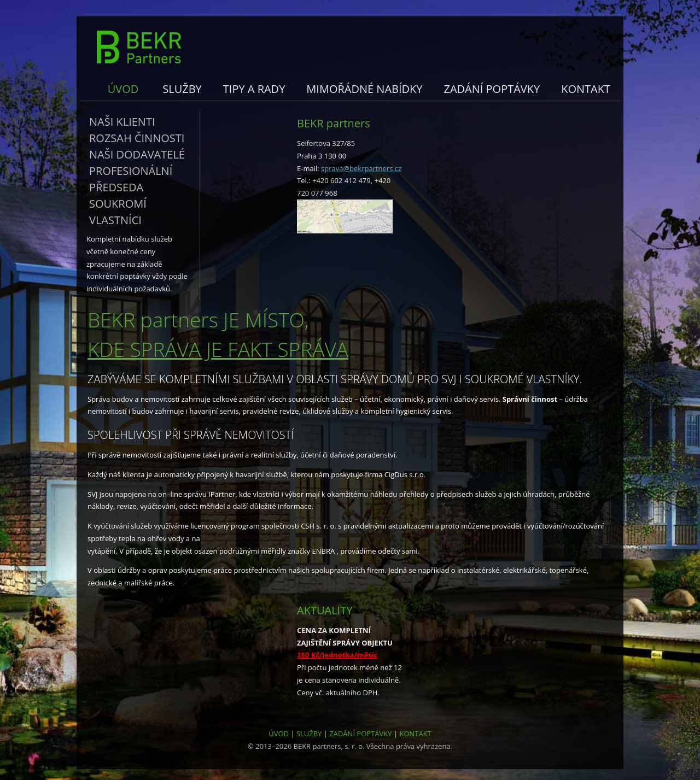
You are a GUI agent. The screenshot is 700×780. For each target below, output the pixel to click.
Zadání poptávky (492, 89)
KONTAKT (415, 734)
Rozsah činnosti (137, 138)
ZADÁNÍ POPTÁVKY (360, 734)
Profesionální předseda (131, 179)
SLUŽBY (309, 734)
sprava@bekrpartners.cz (361, 168)
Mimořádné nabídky (364, 89)
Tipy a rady (254, 89)
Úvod (123, 89)
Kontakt (586, 89)
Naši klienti (122, 122)
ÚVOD (279, 734)
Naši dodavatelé (137, 154)
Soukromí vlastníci (118, 212)
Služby (182, 89)
